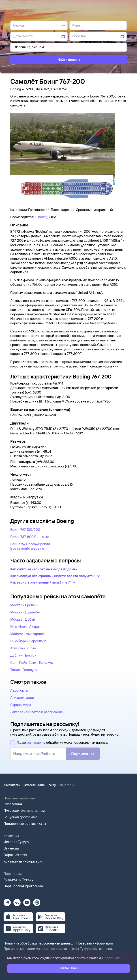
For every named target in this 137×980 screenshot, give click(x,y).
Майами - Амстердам (27, 634)
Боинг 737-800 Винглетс (30, 537)
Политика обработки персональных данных (38, 943)
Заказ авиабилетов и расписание (37, 712)
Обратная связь (16, 855)
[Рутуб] (37, 901)
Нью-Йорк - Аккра (25, 627)
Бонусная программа (20, 817)
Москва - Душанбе (25, 612)
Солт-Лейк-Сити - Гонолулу (32, 663)
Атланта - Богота (23, 648)
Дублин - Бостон (23, 655)
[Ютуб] (27, 901)
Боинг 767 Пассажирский (30, 544)
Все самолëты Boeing (27, 548)
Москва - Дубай (23, 619)
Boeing (42, 217)
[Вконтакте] (17, 901)
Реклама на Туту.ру (18, 879)
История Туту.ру (16, 842)
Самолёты (29, 785)
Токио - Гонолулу (24, 670)
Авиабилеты (12, 785)
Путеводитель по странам (24, 811)
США (41, 785)
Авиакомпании (22, 698)
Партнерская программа (23, 886)
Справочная (13, 804)
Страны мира (21, 705)
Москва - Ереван (24, 605)
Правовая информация (95, 943)
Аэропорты (19, 690)
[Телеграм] (7, 901)
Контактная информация (23, 861)
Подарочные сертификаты (25, 824)
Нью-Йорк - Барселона (28, 641)
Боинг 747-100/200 (25, 530)
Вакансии (11, 848)
